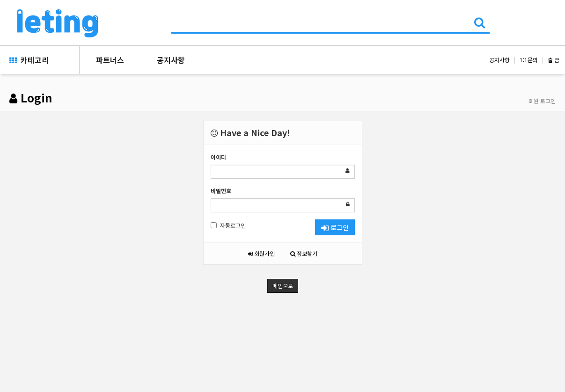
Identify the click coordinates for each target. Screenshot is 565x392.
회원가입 (261, 253)
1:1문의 (529, 60)
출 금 (554, 60)
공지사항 (171, 60)
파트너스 (110, 60)
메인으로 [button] (283, 286)
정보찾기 (304, 253)
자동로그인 (228, 225)
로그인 (335, 227)
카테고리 (29, 60)
